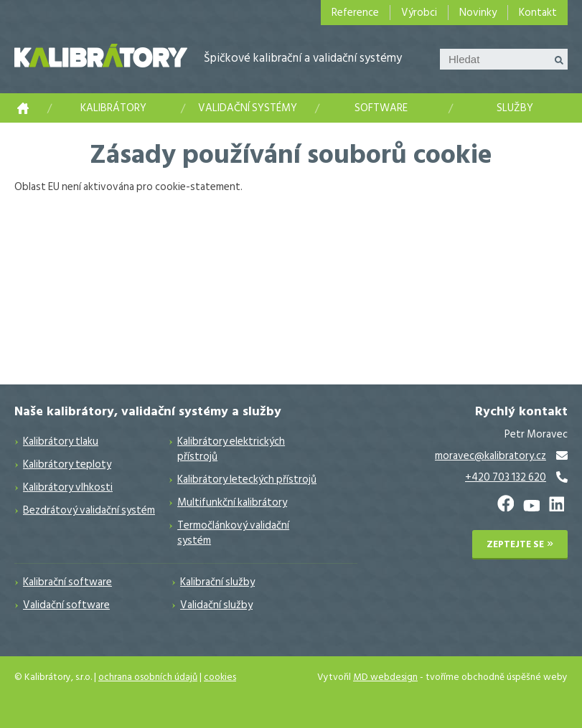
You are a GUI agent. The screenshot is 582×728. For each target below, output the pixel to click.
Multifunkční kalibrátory (232, 502)
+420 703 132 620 (506, 477)
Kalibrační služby (217, 582)
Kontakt (538, 13)
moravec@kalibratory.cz (491, 456)
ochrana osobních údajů (148, 677)
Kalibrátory (113, 108)
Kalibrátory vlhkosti (68, 487)
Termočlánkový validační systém (233, 533)
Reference (355, 13)
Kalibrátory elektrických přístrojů (231, 449)
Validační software (66, 605)
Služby (515, 108)
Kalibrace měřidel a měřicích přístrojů (23, 108)
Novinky (478, 13)
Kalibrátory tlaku (61, 441)
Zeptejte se (515, 544)
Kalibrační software (67, 582)
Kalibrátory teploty (67, 464)
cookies (220, 677)
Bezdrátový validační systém (89, 510)
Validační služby (216, 605)
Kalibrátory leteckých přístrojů (247, 479)
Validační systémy (248, 108)
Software (381, 108)
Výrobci (419, 13)
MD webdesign (385, 677)
